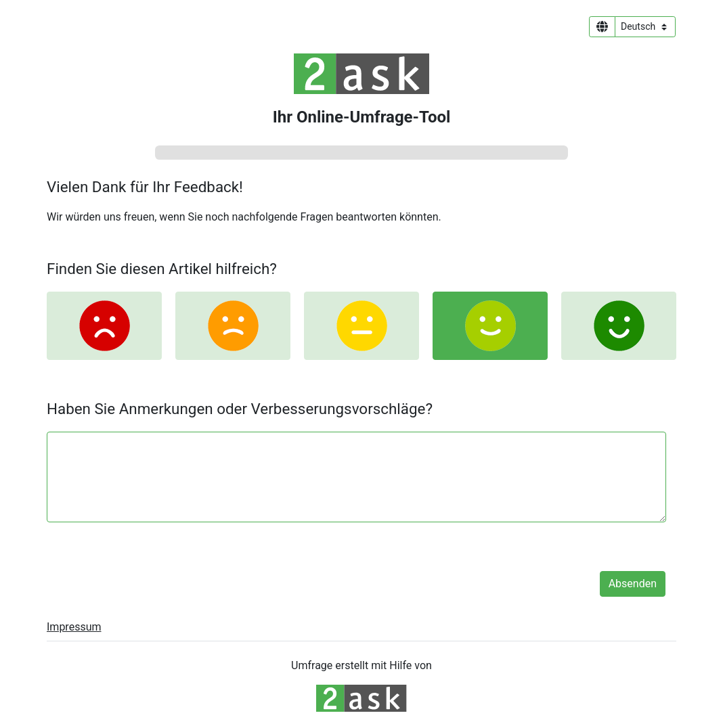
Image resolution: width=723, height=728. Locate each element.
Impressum (74, 627)
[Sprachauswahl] (645, 27)
